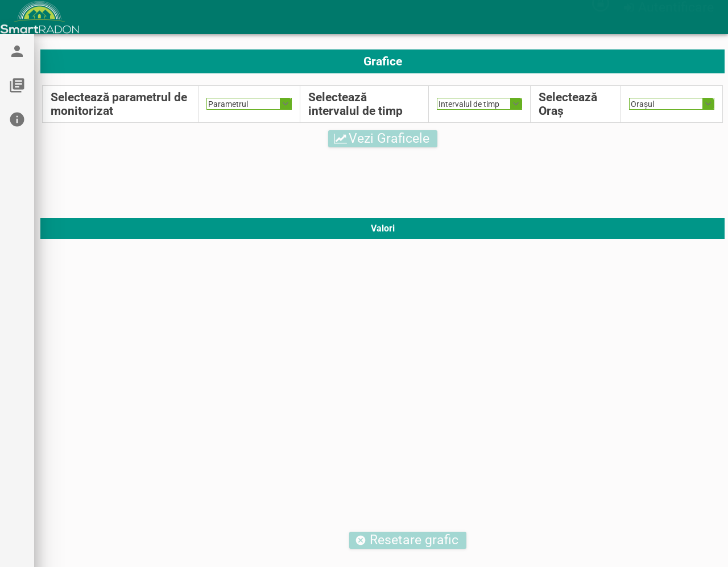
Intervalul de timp (469, 104)
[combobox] (249, 104)
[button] (670, 19)
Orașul (642, 104)
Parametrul (228, 104)
